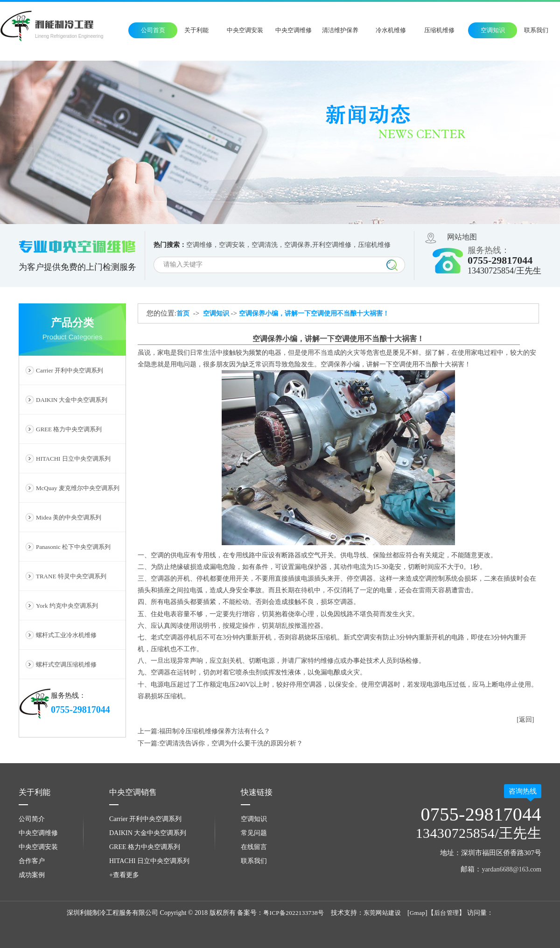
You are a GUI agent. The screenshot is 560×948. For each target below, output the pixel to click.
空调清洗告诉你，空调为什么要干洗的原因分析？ (231, 743)
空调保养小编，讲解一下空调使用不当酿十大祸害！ (314, 313)
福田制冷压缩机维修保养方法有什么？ (215, 731)
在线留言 (254, 847)
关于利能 (196, 30)
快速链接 (257, 792)
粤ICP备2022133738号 (294, 913)
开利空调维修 (332, 245)
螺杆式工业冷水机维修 (66, 635)
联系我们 (536, 30)
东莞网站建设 (382, 913)
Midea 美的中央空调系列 (69, 517)
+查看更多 (124, 875)
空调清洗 (265, 245)
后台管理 (447, 913)
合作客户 (32, 861)
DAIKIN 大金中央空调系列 (72, 400)
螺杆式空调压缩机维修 (66, 664)
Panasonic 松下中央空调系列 (73, 547)
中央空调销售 (133, 792)
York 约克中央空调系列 (67, 606)
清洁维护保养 (340, 30)
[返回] (525, 720)
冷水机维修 (391, 30)
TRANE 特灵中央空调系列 (71, 576)
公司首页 (153, 30)
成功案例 (32, 875)
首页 (183, 313)
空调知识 (493, 30)
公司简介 (32, 819)
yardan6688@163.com (511, 869)
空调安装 (232, 245)
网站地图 (462, 237)
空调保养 (297, 245)
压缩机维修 (439, 30)
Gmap (417, 913)
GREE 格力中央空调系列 (69, 429)
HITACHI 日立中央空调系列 (73, 459)
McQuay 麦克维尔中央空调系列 (78, 488)
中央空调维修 (294, 30)
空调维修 (199, 245)
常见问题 (254, 833)
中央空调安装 (245, 30)
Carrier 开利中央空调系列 (70, 370)
